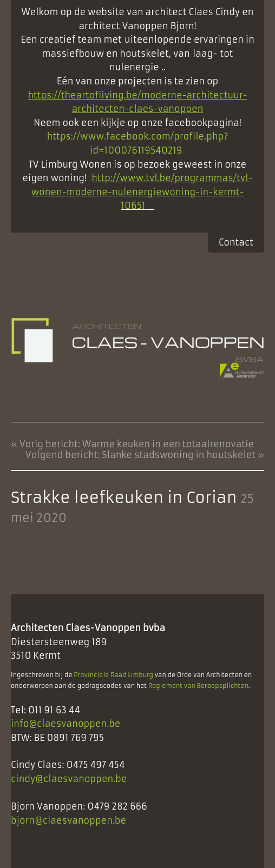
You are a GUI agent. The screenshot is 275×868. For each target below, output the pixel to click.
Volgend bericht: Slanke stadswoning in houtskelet (140, 455)
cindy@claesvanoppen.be (69, 779)
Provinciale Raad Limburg (113, 675)
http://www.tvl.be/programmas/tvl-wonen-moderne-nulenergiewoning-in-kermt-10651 (142, 192)
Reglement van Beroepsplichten (198, 686)
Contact (236, 242)
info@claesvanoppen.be (66, 724)
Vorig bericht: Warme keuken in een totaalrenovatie (137, 444)
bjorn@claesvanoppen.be (68, 820)
